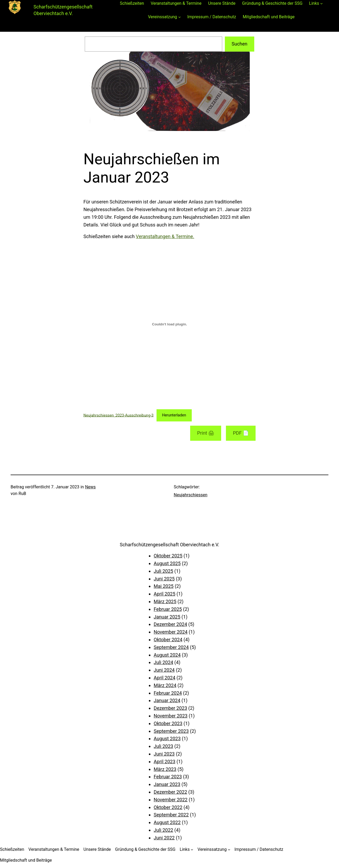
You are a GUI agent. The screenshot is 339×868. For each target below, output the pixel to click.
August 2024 (167, 655)
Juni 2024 (164, 670)
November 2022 (171, 800)
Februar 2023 (168, 777)
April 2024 (164, 678)
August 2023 (167, 739)
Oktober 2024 (168, 640)
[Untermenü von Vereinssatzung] (180, 17)
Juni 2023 (164, 754)
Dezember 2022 (170, 792)
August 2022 (167, 822)
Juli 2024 (163, 662)
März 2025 (165, 601)
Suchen (240, 44)
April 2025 (164, 594)
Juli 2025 (163, 571)
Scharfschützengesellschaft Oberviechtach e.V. (169, 545)
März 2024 (165, 685)
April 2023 (164, 762)
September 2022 (171, 815)
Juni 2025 (164, 579)
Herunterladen (174, 415)
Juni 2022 (164, 838)
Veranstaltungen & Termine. (165, 236)
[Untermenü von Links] (322, 3)
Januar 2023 (167, 784)
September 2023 (171, 731)
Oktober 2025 (168, 556)
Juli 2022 (163, 830)
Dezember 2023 (170, 708)
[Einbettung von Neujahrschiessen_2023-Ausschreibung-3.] (169, 324)
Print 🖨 (206, 433)
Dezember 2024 (170, 624)
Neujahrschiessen (191, 495)
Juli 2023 (163, 746)
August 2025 (167, 563)
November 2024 (171, 632)
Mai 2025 (164, 586)
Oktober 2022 (168, 807)
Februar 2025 (168, 609)
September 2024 (171, 647)
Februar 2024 (168, 693)
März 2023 (165, 769)
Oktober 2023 (168, 723)
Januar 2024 (167, 700)
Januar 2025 (167, 617)
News (90, 487)
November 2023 (171, 716)
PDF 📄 (241, 433)
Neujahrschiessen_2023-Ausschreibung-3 (119, 415)
